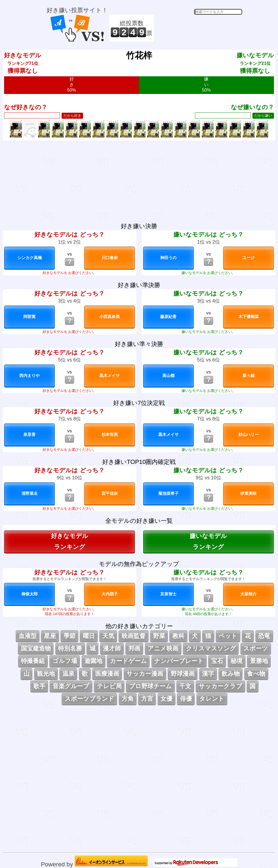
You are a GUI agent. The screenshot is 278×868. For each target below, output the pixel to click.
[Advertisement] (199, 28)
